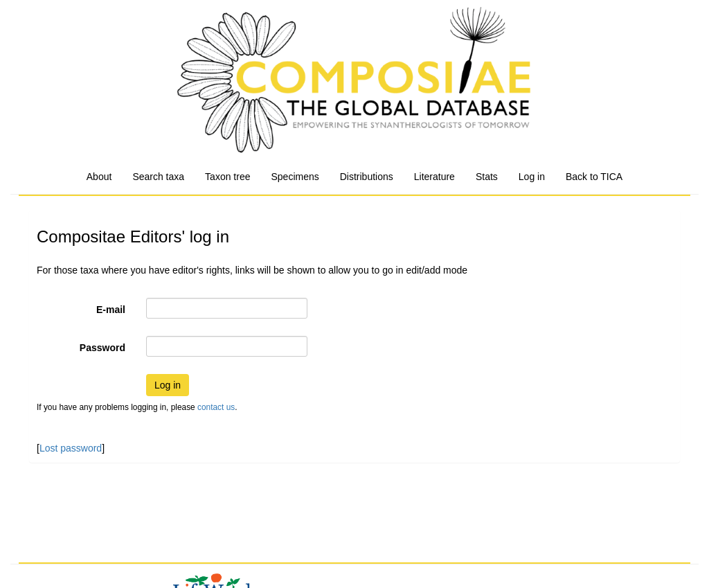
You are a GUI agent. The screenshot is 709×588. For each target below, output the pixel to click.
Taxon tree (227, 177)
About (99, 177)
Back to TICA (594, 177)
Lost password (71, 448)
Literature (434, 177)
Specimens (295, 177)
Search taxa (158, 177)
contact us (216, 407)
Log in (532, 177)
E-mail (111, 310)
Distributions (367, 177)
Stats (487, 177)
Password (102, 348)
